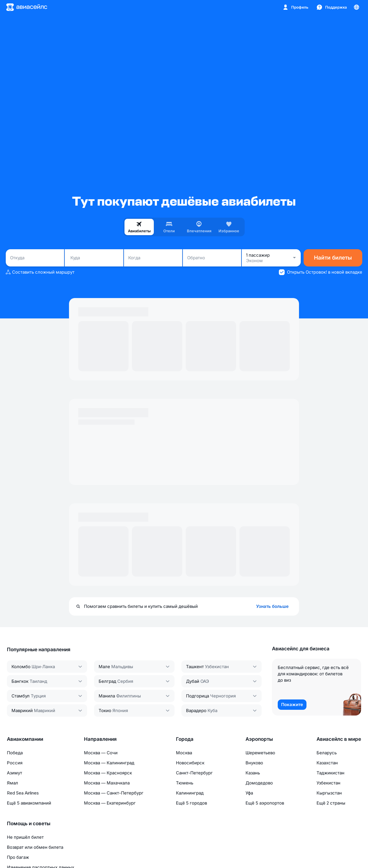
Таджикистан (330, 773)
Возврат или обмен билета (35, 847)
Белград (107, 681)
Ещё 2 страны (331, 803)
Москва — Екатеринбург (110, 803)
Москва (184, 753)
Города (185, 739)
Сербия (125, 681)
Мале (104, 667)
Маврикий (22, 711)
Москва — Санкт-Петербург (114, 793)
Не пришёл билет (25, 837)
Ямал (13, 783)
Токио (105, 711)
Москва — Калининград (109, 763)
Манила (107, 696)
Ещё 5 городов (191, 803)
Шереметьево (260, 753)
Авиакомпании (25, 739)
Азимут (15, 773)
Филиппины (129, 696)
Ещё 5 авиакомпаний (29, 803)
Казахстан (327, 763)
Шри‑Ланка (43, 667)
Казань (253, 773)
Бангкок (20, 681)
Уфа (249, 793)
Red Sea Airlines (23, 793)
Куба (212, 711)
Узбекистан (217, 667)
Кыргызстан (329, 793)
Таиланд (38, 681)
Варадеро (196, 711)
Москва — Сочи (101, 753)
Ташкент (195, 667)
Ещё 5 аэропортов (265, 803)
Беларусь (327, 753)
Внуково (254, 763)
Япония (120, 711)
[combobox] (35, 258)
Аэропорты (259, 739)
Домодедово (259, 783)
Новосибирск (190, 763)
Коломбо (21, 667)
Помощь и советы (29, 823)
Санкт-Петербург (194, 773)
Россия (15, 763)
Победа (15, 753)
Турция (38, 696)
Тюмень (185, 783)
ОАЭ (205, 681)
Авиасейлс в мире (339, 739)
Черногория (223, 696)
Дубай (193, 681)
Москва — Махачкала (107, 783)
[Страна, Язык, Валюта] (356, 7)
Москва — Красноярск (108, 773)
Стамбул (21, 696)
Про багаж (18, 857)
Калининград (190, 793)
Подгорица (198, 696)
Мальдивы (122, 667)
